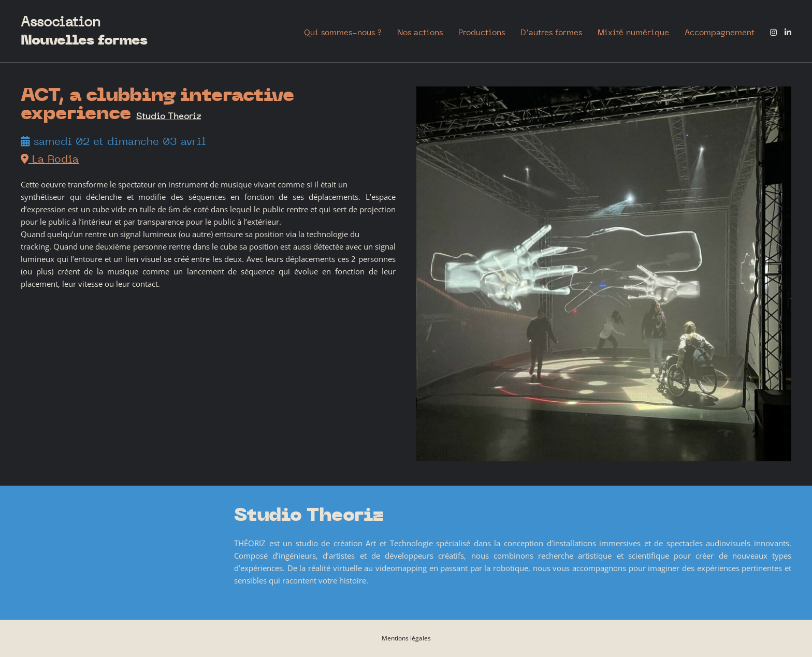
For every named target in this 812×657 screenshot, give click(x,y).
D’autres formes (551, 32)
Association (84, 32)
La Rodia (50, 159)
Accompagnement (720, 32)
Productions (482, 32)
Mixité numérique (633, 32)
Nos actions (420, 32)
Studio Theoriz (169, 116)
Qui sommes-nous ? (343, 32)
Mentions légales (406, 638)
